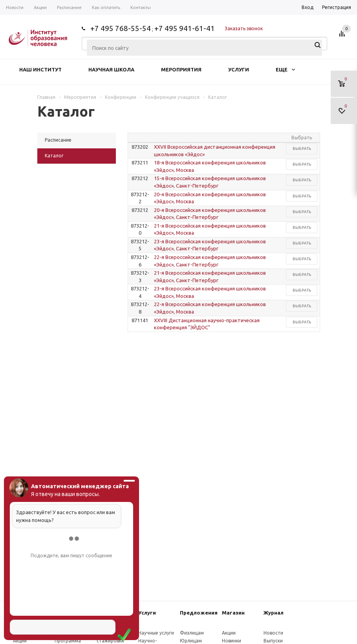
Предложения (199, 613)
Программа (68, 641)
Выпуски (273, 641)
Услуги (239, 69)
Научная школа (111, 69)
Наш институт (40, 69)
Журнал (274, 613)
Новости (273, 633)
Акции (20, 641)
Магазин (233, 613)
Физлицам (192, 633)
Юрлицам (191, 641)
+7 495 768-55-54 (121, 28)
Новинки (232, 641)
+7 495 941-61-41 (185, 28)
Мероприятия (181, 69)
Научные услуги (156, 633)
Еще (285, 69)
